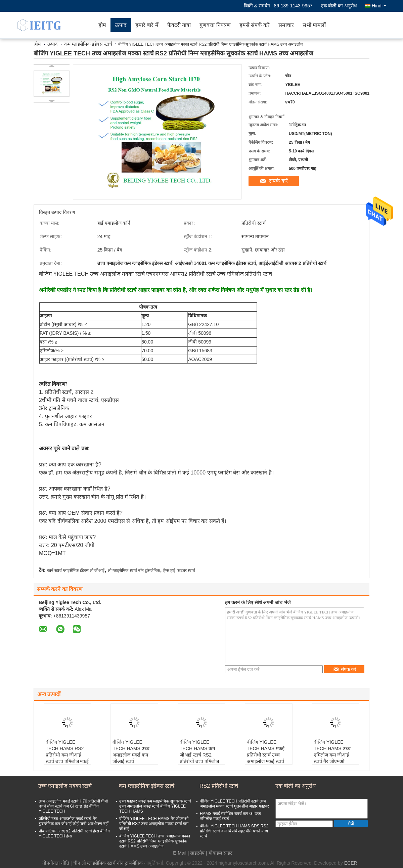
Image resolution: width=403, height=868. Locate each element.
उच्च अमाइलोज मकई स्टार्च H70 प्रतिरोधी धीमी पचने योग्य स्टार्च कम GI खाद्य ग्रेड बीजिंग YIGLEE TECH (73, 806)
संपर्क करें (278, 181)
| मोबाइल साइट (219, 853)
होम (102, 25)
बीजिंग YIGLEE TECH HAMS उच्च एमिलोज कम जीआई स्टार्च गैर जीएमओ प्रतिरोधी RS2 (332, 755)
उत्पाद (121, 25)
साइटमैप (197, 853)
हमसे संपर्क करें (255, 25)
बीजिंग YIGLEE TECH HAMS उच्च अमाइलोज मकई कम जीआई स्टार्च (131, 752)
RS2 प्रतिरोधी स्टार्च (219, 786)
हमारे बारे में (147, 25)
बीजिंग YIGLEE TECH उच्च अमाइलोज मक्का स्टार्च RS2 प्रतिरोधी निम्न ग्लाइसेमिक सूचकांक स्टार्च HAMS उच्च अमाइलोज (155, 841)
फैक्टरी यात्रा (179, 25)
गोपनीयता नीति (56, 863)
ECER (351, 863)
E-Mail (180, 853)
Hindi (379, 6)
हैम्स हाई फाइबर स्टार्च (179, 570)
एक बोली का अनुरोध (339, 6)
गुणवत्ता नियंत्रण (215, 25)
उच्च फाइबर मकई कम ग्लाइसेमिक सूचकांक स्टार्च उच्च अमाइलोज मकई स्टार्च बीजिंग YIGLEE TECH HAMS (155, 806)
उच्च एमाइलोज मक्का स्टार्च (65, 786)
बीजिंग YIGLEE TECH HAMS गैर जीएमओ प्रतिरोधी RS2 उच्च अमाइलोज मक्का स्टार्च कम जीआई (154, 824)
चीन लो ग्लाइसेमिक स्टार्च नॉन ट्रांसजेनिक (108, 863)
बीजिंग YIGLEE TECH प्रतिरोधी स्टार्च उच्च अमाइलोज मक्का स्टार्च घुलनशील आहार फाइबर (234, 804)
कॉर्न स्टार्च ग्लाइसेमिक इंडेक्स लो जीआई (76, 570)
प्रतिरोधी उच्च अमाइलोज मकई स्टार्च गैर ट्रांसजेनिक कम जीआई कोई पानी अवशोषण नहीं (74, 821)
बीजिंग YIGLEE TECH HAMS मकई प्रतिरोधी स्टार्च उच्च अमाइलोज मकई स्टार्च (266, 752)
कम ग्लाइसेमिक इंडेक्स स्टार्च (88, 44)
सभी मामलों (314, 25)
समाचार (286, 25)
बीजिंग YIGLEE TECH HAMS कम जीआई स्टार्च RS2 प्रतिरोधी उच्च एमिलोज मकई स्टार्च (199, 755)
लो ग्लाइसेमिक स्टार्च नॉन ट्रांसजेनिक (134, 570)
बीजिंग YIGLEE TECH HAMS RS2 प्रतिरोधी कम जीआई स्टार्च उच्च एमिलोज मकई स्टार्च (67, 755)
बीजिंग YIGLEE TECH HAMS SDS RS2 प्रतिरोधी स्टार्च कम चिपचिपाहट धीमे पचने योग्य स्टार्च (234, 831)
